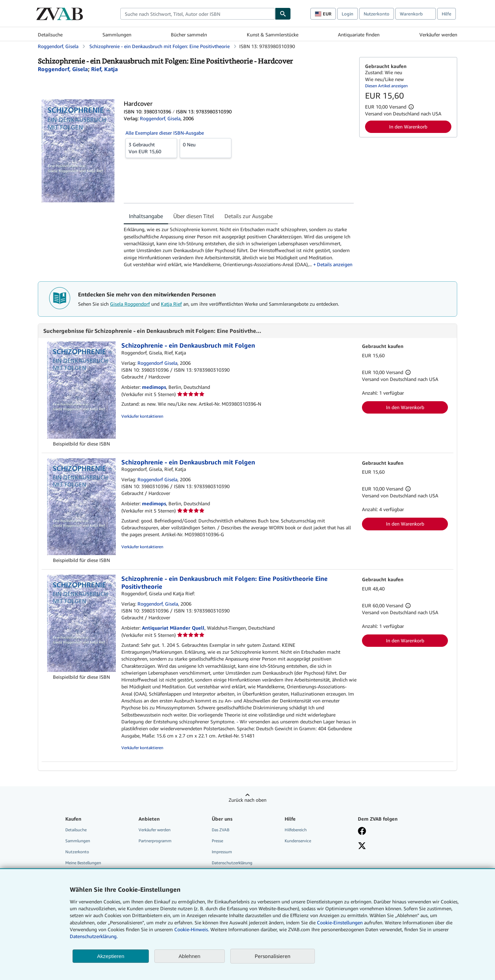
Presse (217, 841)
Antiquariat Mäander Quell (173, 628)
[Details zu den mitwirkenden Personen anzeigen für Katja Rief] (104, 69)
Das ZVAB (221, 830)
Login (348, 14)
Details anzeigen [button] (335, 264)
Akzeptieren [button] (111, 956)
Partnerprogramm (155, 841)
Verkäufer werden (438, 35)
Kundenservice (298, 841)
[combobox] (198, 14)
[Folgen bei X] (362, 846)
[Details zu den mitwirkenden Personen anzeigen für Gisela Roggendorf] (63, 69)
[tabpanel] (239, 247)
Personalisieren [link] (273, 956)
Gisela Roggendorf (130, 304)
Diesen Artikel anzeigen (386, 86)
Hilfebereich (296, 830)
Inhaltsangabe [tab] (146, 216)
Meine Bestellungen (83, 863)
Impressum (222, 852)
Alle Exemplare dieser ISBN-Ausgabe (165, 133)
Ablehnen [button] (190, 956)
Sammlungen (117, 35)
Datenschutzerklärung (232, 863)
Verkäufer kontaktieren (142, 416)
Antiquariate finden (359, 35)
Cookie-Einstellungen (340, 922)
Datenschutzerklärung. (94, 936)
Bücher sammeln (189, 35)
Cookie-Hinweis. (192, 929)
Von (151, 148)
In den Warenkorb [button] (408, 127)
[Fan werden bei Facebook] (362, 832)
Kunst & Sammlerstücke (273, 35)
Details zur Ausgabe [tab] (249, 216)
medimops (154, 387)
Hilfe (447, 14)
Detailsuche (50, 35)
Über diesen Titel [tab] (194, 216)
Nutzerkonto (377, 14)
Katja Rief (171, 304)
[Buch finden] (283, 14)
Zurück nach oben (247, 800)
